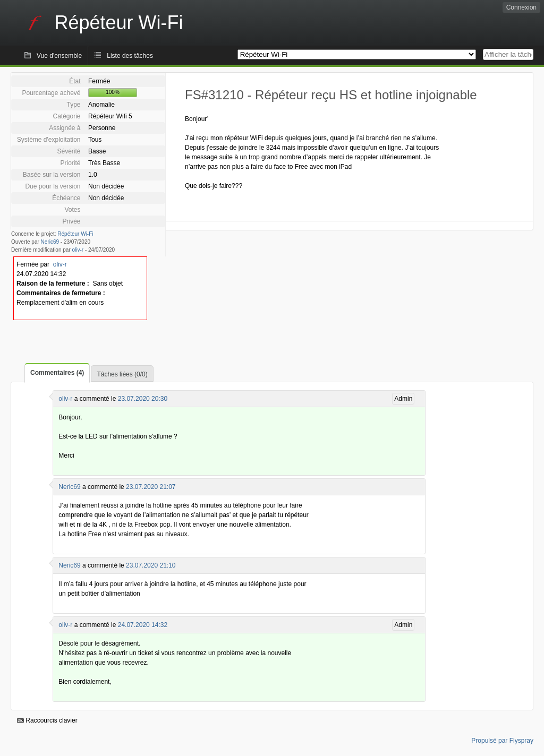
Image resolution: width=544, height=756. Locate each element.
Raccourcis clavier (47, 720)
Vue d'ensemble (59, 56)
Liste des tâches (130, 56)
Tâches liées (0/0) (122, 374)
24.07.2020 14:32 (143, 625)
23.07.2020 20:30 (143, 399)
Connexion (521, 7)
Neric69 (50, 242)
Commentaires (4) (57, 373)
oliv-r (78, 250)
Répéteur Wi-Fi (75, 234)
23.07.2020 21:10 (151, 565)
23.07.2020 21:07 (151, 487)
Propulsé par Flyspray (502, 741)
